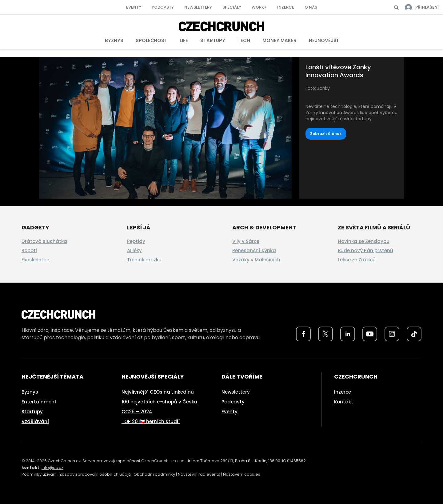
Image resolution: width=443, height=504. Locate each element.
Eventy (134, 7)
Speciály (232, 7)
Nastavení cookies (242, 474)
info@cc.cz (52, 468)
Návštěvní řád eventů (199, 474)
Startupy (213, 40)
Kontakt (344, 402)
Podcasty (163, 7)
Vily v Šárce (246, 241)
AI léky (134, 250)
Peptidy (136, 241)
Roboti (29, 250)
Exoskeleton (36, 260)
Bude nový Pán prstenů (365, 250)
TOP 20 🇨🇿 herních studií (151, 421)
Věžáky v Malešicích (256, 260)
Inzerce (286, 7)
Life (184, 40)
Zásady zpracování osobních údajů (95, 474)
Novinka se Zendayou (364, 241)
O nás (311, 7)
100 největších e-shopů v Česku (159, 402)
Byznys (114, 40)
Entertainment (39, 402)
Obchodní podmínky (154, 474)
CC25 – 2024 (137, 412)
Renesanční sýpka (254, 250)
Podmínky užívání (39, 474)
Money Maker (279, 40)
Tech (244, 40)
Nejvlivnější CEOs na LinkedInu (158, 392)
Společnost (152, 40)
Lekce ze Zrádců (357, 260)
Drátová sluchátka (44, 241)
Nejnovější (323, 40)
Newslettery (198, 7)
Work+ (259, 7)
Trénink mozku (144, 260)
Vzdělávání (35, 421)
